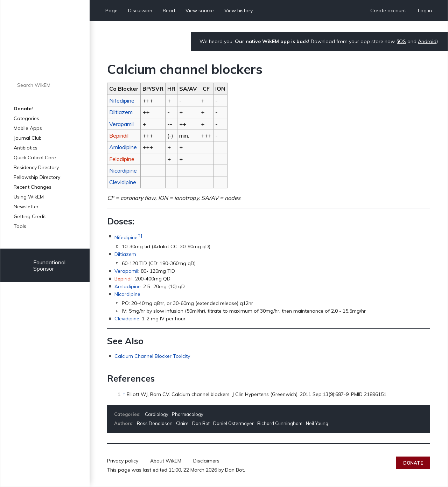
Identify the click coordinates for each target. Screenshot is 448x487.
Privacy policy (123, 461)
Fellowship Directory (37, 177)
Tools (20, 226)
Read (169, 11)
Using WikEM (29, 197)
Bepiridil (119, 135)
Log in (425, 11)
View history (239, 11)
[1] (140, 235)
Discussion (140, 11)
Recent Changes (33, 187)
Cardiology (157, 414)
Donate (413, 463)
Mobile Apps (28, 128)
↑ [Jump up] (124, 394)
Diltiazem (121, 112)
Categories (26, 118)
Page (111, 11)
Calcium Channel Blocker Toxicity (152, 356)
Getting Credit (30, 216)
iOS (402, 41)
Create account (388, 11)
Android (427, 41)
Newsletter (26, 207)
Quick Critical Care (35, 158)
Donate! (23, 109)
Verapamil (121, 124)
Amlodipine (123, 147)
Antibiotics (26, 148)
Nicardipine (123, 171)
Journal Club (28, 138)
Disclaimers (206, 461)
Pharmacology (188, 414)
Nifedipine (122, 100)
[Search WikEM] (45, 85)
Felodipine (122, 159)
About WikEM (166, 461)
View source (200, 11)
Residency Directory (36, 167)
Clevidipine (123, 182)
